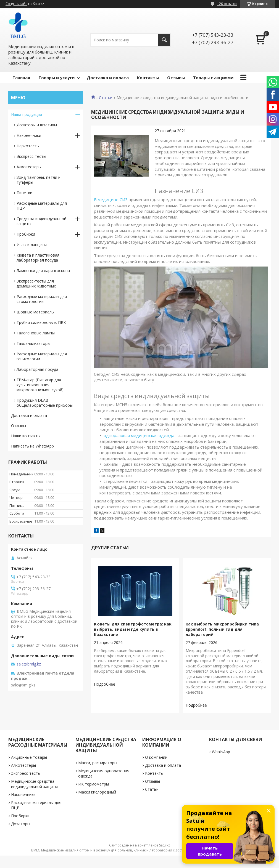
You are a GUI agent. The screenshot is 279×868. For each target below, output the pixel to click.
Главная (21, 78)
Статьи (106, 98)
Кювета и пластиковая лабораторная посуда (38, 258)
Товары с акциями (213, 78)
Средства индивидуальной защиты (41, 221)
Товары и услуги (56, 78)
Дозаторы (21, 824)
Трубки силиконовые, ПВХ (41, 322)
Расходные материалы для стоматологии (42, 299)
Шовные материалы (35, 312)
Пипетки (24, 193)
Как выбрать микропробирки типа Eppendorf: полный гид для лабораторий (222, 629)
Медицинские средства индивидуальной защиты (34, 784)
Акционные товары (29, 757)
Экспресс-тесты (31, 156)
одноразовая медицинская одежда (139, 435)
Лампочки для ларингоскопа (43, 271)
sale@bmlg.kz (29, 664)
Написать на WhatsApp (32, 446)
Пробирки (26, 234)
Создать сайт (16, 4)
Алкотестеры (29, 167)
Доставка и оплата (108, 78)
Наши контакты (26, 436)
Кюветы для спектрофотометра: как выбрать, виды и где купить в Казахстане (133, 629)
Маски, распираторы (98, 763)
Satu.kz (164, 845)
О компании (156, 757)
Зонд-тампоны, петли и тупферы (39, 180)
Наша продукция (27, 114)
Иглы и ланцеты (32, 245)
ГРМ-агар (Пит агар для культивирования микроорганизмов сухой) (40, 385)
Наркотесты (28, 146)
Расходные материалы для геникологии (42, 356)
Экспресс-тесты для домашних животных (36, 283)
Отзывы (176, 78)
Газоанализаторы (33, 343)
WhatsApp (221, 752)
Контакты (148, 78)
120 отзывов (227, 4)
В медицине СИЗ (111, 199)
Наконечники (29, 135)
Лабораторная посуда (37, 369)
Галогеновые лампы (36, 333)
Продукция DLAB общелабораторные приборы (45, 403)
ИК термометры (94, 784)
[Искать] (164, 40)
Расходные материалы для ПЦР (42, 206)
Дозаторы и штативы (37, 125)
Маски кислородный (97, 792)
